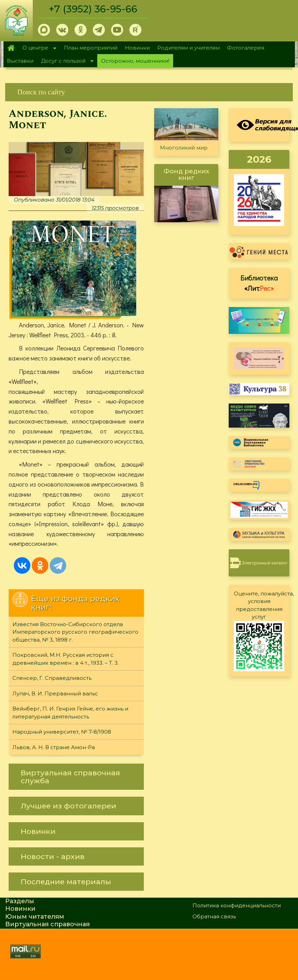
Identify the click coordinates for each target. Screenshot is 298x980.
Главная (11, 48)
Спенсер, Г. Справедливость (52, 678)
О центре (38, 48)
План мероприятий (91, 48)
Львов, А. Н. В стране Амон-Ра (54, 748)
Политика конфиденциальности (237, 906)
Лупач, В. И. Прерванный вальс (55, 694)
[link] (149, 92)
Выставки (20, 61)
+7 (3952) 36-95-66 (94, 9)
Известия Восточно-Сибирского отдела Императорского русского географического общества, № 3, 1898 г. (75, 632)
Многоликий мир (184, 148)
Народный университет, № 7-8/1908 (62, 732)
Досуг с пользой (65, 62)
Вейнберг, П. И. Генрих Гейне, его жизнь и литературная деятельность (70, 713)
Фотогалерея (246, 48)
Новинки (137, 48)
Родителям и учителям (188, 48)
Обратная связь (214, 917)
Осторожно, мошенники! (135, 61)
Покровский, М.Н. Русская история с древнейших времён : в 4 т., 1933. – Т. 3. (66, 659)
